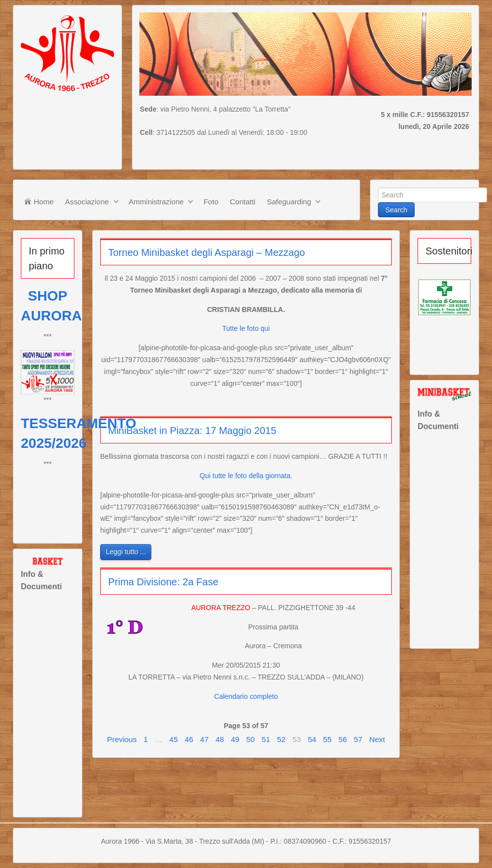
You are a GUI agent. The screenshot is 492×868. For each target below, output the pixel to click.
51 (266, 739)
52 (281, 739)
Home (39, 201)
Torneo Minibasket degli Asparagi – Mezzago (207, 252)
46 (189, 739)
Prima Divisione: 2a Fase (163, 582)
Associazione (87, 202)
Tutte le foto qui (246, 328)
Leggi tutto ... (126, 552)
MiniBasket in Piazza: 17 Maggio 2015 (192, 431)
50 (250, 739)
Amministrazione (156, 202)
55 (327, 739)
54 (312, 739)
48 (219, 739)
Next (377, 739)
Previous (122, 739)
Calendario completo (246, 696)
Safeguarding (289, 202)
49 (235, 739)
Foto (211, 202)
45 (173, 739)
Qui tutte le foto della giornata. (246, 476)
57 (358, 739)
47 (204, 739)
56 (343, 739)
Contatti (243, 202)
